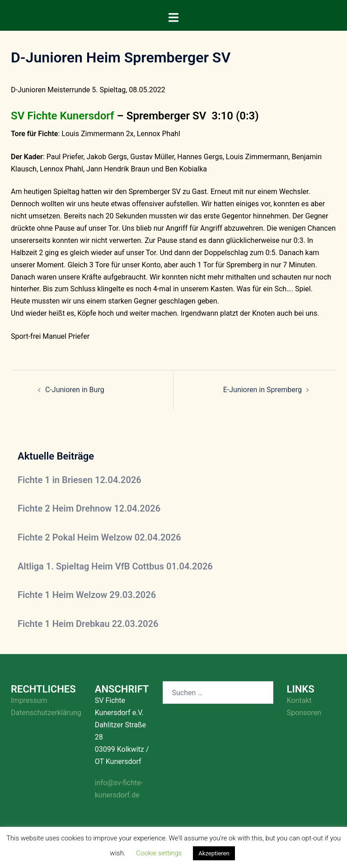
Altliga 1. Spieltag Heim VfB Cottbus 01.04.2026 (115, 566)
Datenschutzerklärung (46, 713)
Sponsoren (304, 713)
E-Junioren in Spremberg (263, 390)
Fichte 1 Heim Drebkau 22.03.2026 (88, 624)
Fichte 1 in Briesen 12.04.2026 (80, 480)
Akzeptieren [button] (214, 853)
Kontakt (299, 700)
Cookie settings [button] (159, 853)
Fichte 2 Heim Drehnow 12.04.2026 (89, 508)
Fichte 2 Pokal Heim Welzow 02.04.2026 (99, 537)
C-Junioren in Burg (75, 390)
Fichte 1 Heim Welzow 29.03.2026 (87, 595)
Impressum (29, 700)
